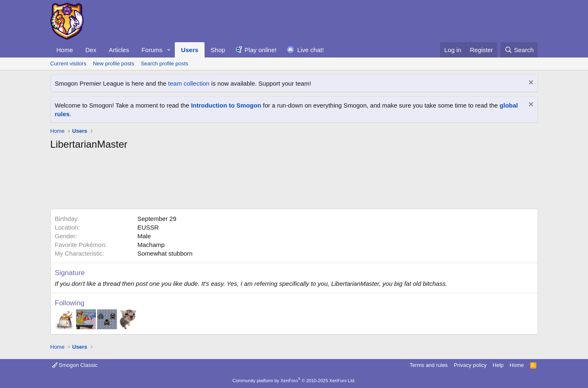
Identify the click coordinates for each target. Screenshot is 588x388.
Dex (91, 50)
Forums (152, 50)
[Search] (519, 50)
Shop (218, 50)
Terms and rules (429, 365)
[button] (169, 50)
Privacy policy (470, 365)
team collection (189, 83)
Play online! (261, 50)
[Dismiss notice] (530, 83)
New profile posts (114, 63)
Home (65, 50)
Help (498, 365)
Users (190, 50)
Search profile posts (165, 63)
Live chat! (310, 50)
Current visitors (68, 63)
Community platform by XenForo (294, 381)
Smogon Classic (75, 365)
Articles (119, 50)
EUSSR (148, 227)
